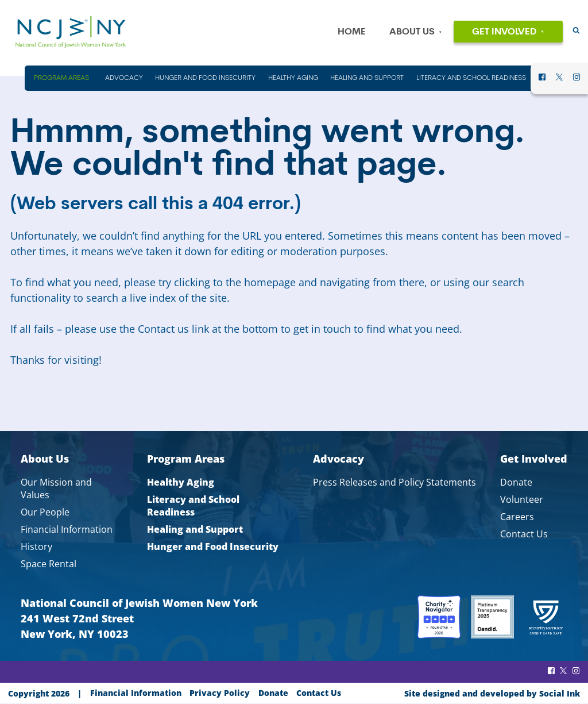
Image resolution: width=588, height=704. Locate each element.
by (492, 693)
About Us (412, 32)
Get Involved (504, 32)
